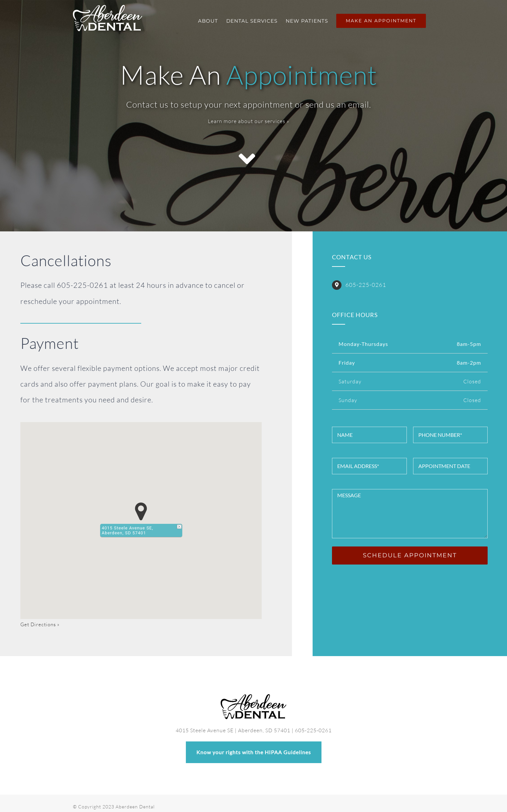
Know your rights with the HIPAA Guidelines (254, 746)
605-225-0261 (366, 285)
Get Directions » (40, 624)
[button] (141, 512)
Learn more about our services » (249, 121)
